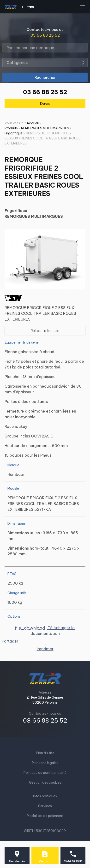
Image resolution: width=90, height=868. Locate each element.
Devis (45, 103)
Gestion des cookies (45, 782)
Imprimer (45, 649)
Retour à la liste (45, 331)
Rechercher (45, 77)
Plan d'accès (17, 861)
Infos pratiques (45, 796)
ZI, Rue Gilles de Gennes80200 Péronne (45, 700)
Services (45, 806)
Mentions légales (45, 763)
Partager (10, 641)
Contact (45, 861)
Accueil (33, 123)
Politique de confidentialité (45, 773)
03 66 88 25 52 (45, 35)
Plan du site (45, 753)
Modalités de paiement (45, 816)
